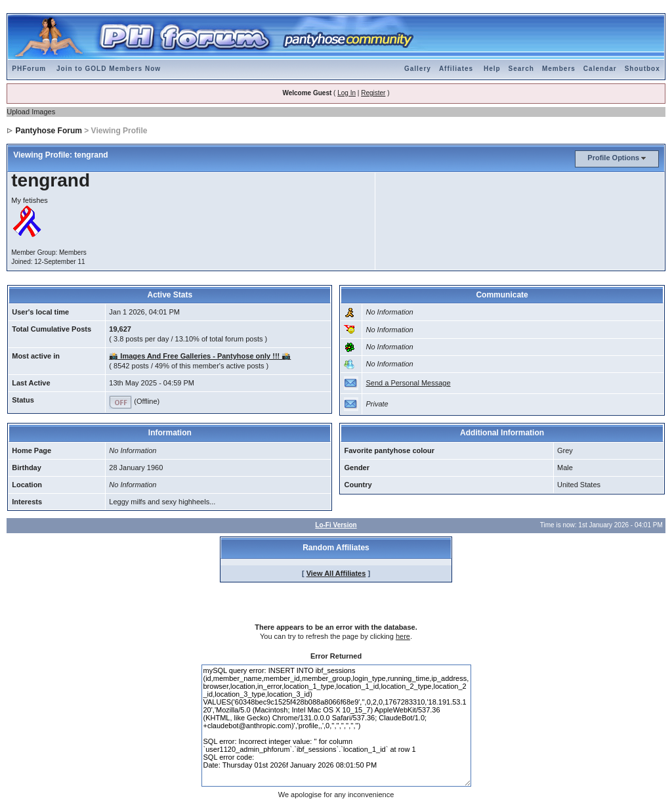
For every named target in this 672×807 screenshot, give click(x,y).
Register (373, 93)
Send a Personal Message (408, 383)
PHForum (29, 69)
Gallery (418, 69)
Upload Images (31, 112)
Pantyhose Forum (49, 131)
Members (559, 69)
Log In (346, 93)
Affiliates (456, 69)
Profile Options (613, 158)
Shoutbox (642, 69)
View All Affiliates (336, 573)
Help (492, 69)
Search (521, 69)
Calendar (600, 69)
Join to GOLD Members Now (109, 69)
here (403, 636)
